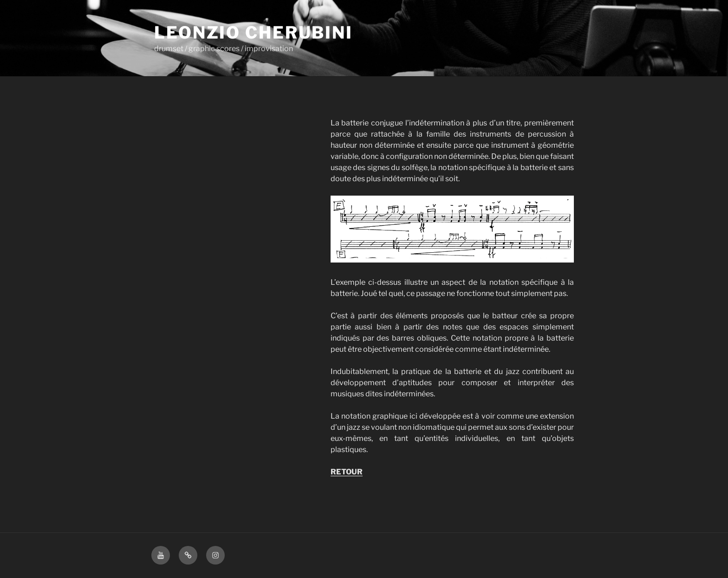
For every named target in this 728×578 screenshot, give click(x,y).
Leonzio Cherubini (253, 33)
